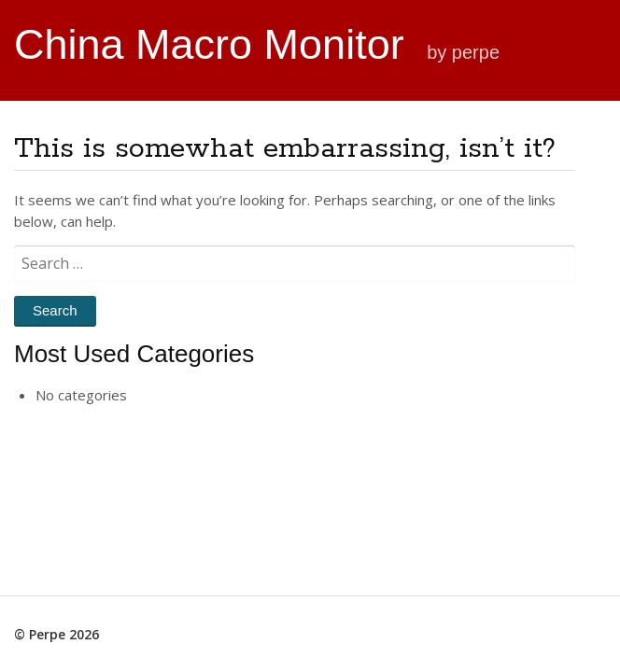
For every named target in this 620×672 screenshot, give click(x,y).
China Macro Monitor (215, 44)
